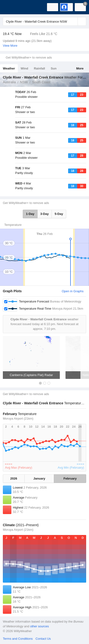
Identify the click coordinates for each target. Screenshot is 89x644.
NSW (24, 82)
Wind (24, 68)
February (70, 478)
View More (10, 46)
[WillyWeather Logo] (11, 7)
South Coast (41, 82)
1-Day (30, 214)
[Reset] (74, 21)
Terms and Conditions (18, 639)
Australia (9, 82)
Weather (9, 68)
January (39, 478)
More (80, 68)
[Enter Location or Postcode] (44, 21)
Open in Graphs (73, 291)
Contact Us (43, 639)
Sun (54, 68)
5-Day (59, 214)
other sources (40, 626)
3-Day (44, 214)
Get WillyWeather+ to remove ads (29, 57)
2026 (14, 478)
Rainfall (40, 68)
